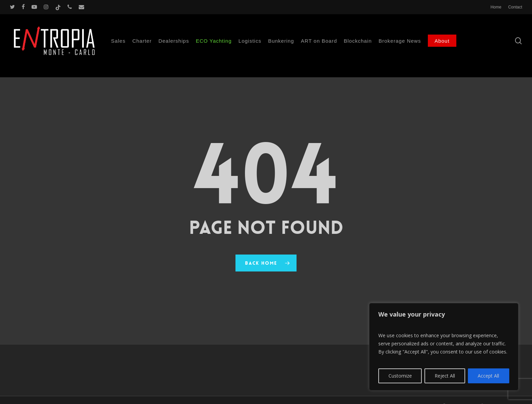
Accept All (488, 376)
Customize (400, 376)
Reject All (445, 376)
